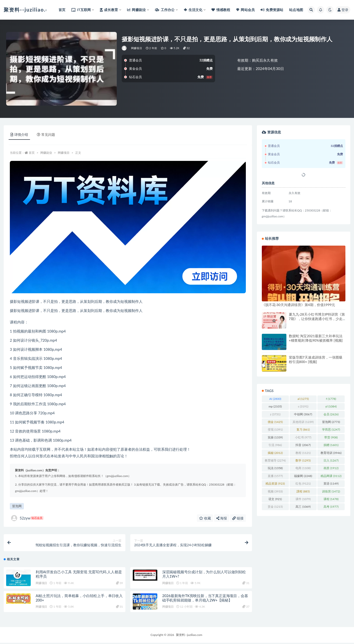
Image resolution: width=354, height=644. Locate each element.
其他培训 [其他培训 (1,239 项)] (303, 422)
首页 (32, 153)
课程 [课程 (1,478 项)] (331, 499)
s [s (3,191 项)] (303, 406)
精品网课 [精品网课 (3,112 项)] (331, 476)
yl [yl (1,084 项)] (331, 406)
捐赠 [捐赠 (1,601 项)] (331, 445)
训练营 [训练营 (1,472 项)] (331, 491)
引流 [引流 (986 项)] (275, 445)
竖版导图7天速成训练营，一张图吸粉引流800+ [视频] (316, 359)
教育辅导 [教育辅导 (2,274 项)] (275, 460)
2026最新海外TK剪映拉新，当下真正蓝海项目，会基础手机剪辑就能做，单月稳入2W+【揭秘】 (205, 599)
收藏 (205, 518)
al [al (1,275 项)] (303, 399)
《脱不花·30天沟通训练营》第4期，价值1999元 (299, 305)
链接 (238, 518)
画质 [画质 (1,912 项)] (331, 468)
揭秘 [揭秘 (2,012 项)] (275, 453)
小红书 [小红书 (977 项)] (303, 437)
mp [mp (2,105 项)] (275, 406)
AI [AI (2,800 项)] (275, 399)
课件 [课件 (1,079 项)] (303, 499)
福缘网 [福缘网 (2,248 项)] (303, 476)
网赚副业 (46, 153)
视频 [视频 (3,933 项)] (275, 491)
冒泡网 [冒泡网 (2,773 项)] (331, 422)
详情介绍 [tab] (19, 134)
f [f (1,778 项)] (331, 399)
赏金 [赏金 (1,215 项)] (275, 507)
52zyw (27, 518)
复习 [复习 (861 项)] (303, 429)
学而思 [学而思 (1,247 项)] (331, 429)
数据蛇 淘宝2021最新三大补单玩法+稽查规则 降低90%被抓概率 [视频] (316, 338)
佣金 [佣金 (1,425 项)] (275, 422)
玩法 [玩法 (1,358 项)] (275, 468)
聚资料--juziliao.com (189, 636)
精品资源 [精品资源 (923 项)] (275, 483)
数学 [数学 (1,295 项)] (303, 460)
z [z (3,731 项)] (275, 414)
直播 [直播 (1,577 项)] (275, 476)
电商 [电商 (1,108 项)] (303, 468)
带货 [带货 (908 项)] (331, 437)
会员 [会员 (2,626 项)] (331, 414)
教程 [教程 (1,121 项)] (303, 453)
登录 (343, 10)
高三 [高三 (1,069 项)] (303, 507)
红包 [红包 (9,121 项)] (303, 483)
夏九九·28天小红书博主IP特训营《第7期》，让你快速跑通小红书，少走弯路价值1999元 (317, 319)
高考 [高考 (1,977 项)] (331, 507)
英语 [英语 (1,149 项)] (331, 483)
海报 (222, 518)
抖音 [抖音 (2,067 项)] (303, 445)
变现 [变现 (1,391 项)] (275, 429)
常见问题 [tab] (46, 134)
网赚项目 (137, 48)
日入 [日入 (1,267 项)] (331, 460)
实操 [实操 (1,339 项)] (275, 437)
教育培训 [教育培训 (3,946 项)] (331, 453)
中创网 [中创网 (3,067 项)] (303, 414)
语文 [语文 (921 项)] (275, 499)
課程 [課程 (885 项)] (303, 491)
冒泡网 (17, 506)
